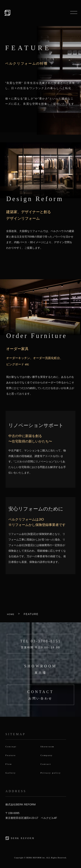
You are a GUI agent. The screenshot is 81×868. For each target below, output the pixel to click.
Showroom (49, 746)
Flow (10, 764)
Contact (47, 764)
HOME (12, 614)
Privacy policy (54, 773)
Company (48, 755)
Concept (13, 746)
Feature (12, 755)
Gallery (12, 773)
